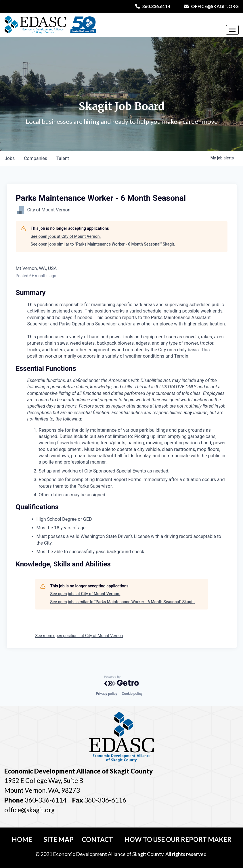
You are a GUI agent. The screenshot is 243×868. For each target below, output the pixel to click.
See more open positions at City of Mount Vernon (79, 636)
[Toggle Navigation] (232, 30)
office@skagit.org (211, 6)
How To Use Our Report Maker (178, 839)
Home (22, 839)
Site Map (59, 839)
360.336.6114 (153, 6)
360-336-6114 (46, 800)
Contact (97, 839)
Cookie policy (132, 694)
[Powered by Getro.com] (122, 681)
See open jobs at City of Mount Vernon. (66, 236)
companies (36, 158)
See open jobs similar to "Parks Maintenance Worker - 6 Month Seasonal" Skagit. (103, 244)
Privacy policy (106, 694)
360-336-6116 (105, 800)
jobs (10, 158)
